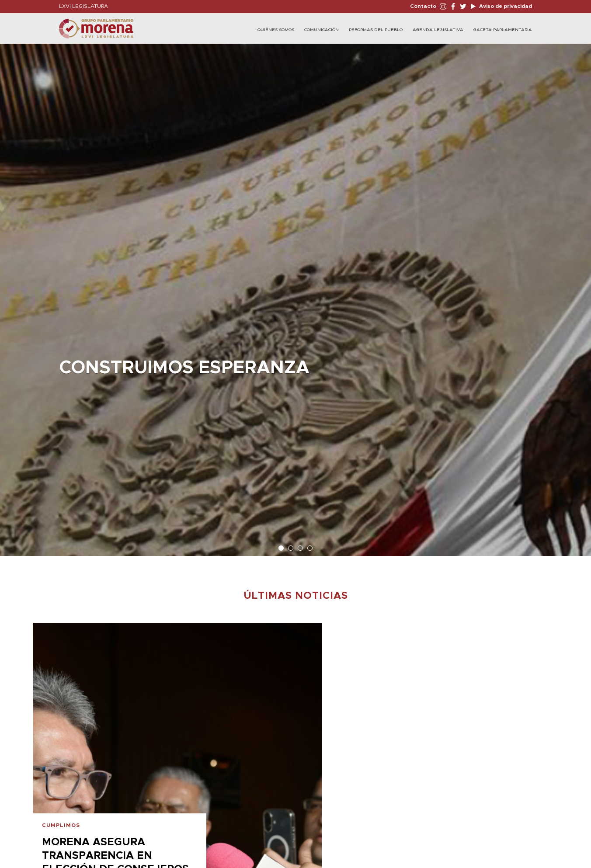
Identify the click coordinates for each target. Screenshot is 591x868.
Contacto (423, 6)
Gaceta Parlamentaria (503, 30)
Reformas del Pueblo (376, 30)
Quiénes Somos (276, 30)
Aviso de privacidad (505, 6)
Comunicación (322, 30)
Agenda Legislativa (438, 30)
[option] (295, 295)
